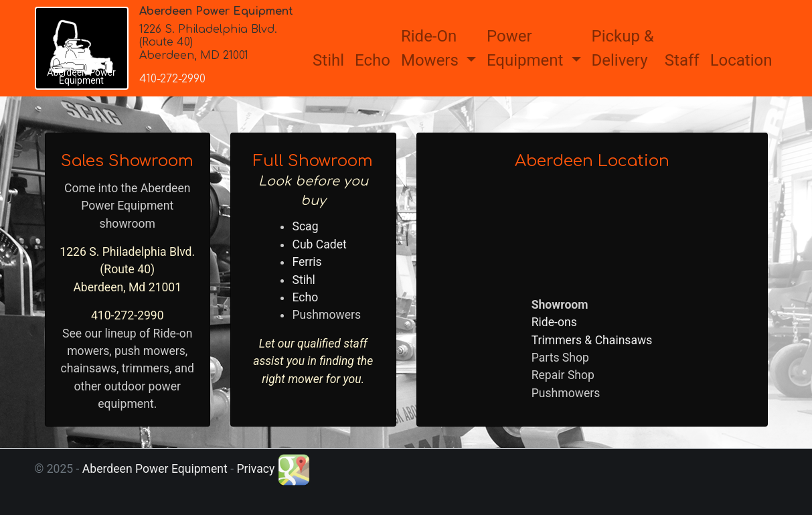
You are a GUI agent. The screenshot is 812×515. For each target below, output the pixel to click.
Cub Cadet (319, 244)
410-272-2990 (172, 79)
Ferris (307, 262)
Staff (682, 60)
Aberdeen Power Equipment (155, 469)
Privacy (255, 469)
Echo (373, 60)
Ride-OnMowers (432, 48)
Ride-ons (554, 322)
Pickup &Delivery (623, 48)
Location (741, 60)
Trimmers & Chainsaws (592, 340)
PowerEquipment (527, 48)
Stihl (328, 60)
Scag (305, 226)
